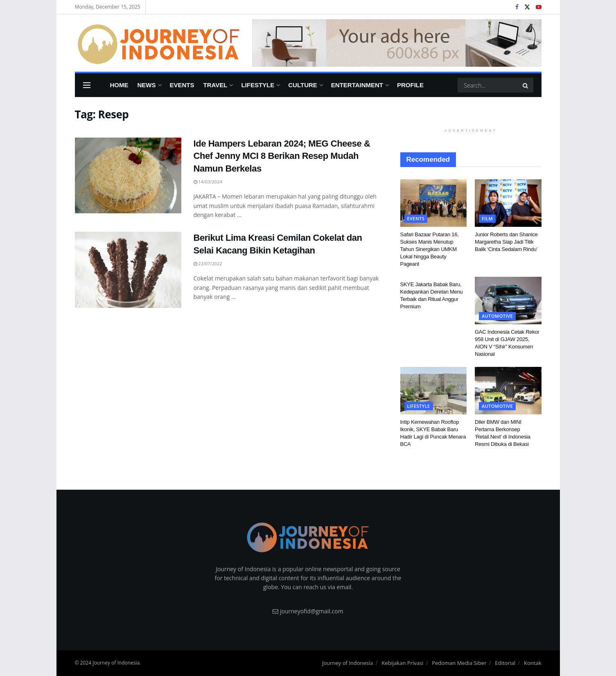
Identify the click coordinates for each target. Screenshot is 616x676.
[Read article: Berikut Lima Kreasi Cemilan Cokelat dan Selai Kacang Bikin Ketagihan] (128, 270)
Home (119, 85)
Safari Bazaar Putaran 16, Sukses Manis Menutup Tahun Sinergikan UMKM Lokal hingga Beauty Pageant (430, 249)
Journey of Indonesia (348, 663)
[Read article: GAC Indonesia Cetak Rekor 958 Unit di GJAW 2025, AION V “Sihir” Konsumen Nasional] (508, 301)
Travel (215, 85)
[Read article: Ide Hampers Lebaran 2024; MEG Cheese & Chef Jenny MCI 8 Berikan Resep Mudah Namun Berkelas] (128, 176)
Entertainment (357, 85)
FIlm (487, 218)
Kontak (533, 663)
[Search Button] (526, 85)
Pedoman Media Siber (459, 663)
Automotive (497, 316)
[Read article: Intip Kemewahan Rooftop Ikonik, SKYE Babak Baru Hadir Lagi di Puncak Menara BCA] (434, 391)
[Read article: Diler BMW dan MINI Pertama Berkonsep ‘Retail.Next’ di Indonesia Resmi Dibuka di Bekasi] (508, 391)
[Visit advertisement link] (397, 43)
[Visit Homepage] (158, 43)
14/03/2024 (208, 182)
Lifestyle (258, 85)
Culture (303, 85)
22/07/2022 (208, 263)
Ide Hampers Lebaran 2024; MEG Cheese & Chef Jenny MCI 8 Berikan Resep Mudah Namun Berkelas (282, 156)
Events (182, 85)
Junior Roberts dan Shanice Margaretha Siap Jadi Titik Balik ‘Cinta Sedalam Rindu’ (506, 242)
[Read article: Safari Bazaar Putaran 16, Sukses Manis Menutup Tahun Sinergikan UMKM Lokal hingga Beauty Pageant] (434, 203)
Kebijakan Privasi (402, 663)
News (147, 85)
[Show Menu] (87, 85)
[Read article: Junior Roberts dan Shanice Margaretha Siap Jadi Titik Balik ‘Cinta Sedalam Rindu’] (508, 203)
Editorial (505, 663)
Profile (410, 85)
